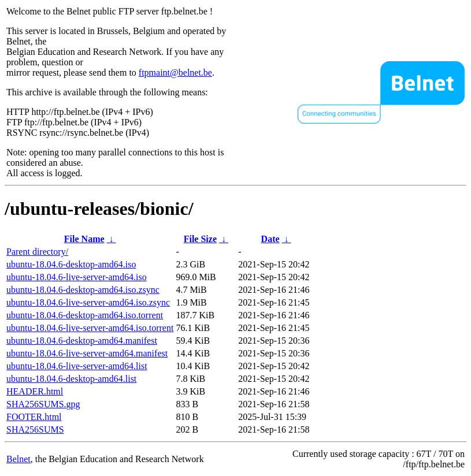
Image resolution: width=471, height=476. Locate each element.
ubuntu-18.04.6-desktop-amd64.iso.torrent (85, 315)
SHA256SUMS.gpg (43, 404)
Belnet (18, 459)
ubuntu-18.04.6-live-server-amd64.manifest (87, 353)
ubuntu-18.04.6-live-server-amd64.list (77, 366)
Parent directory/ (37, 252)
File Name (84, 239)
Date (270, 239)
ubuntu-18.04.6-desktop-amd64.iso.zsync (83, 290)
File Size (200, 239)
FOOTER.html (34, 417)
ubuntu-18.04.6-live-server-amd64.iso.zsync (88, 302)
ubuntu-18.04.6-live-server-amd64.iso (77, 277)
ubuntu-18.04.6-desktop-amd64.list (71, 379)
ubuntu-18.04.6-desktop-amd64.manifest (82, 341)
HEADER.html (35, 391)
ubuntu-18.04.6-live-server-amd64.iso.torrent (90, 328)
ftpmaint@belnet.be (175, 72)
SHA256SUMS (35, 429)
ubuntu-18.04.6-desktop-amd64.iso (71, 264)
